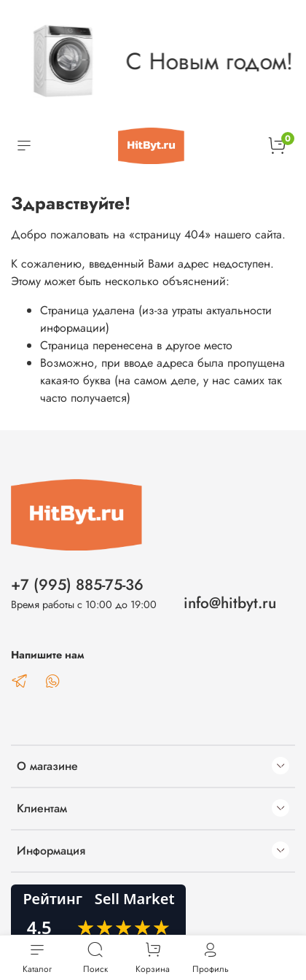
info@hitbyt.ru (230, 603)
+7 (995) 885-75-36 (77, 585)
